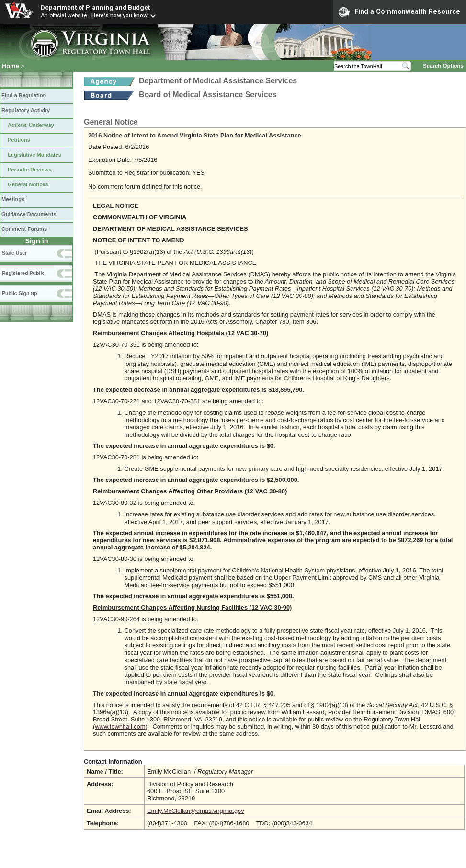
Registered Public (23, 273)
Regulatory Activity (26, 110)
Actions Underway (31, 125)
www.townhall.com (120, 726)
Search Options (443, 66)
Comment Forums (24, 229)
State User (14, 253)
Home (11, 66)
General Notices (28, 184)
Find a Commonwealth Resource (399, 12)
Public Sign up (19, 293)
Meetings (13, 199)
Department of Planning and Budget (95, 7)
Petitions (19, 140)
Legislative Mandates (34, 155)
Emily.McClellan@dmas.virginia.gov (196, 811)
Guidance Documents (29, 214)
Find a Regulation (24, 95)
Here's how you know (119, 15)
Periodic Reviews (30, 170)
